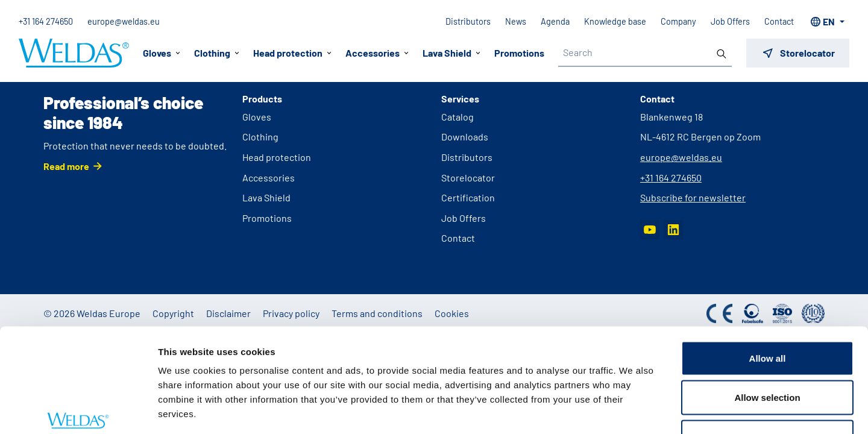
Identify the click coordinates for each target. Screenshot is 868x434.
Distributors (467, 21)
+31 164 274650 (46, 21)
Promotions (519, 53)
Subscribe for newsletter (693, 197)
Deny (768, 355)
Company (678, 21)
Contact (778, 21)
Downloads (465, 137)
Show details (633, 410)
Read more (66, 166)
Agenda (555, 21)
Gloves (257, 117)
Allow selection (767, 316)
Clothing (260, 137)
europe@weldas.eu (124, 21)
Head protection (277, 157)
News (515, 21)
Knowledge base (615, 21)
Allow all (768, 276)
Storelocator (468, 178)
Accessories (269, 178)
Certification (468, 197)
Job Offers (730, 21)
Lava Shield (266, 197)
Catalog (458, 117)
